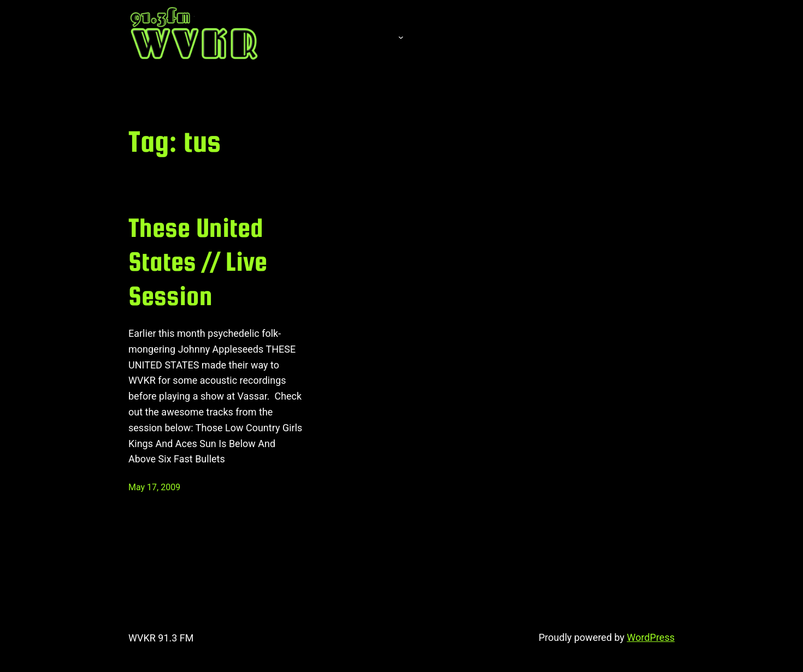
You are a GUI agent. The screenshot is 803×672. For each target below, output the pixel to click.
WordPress (651, 637)
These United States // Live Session (198, 261)
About (369, 37)
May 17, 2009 (154, 487)
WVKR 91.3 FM (161, 638)
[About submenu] (401, 37)
